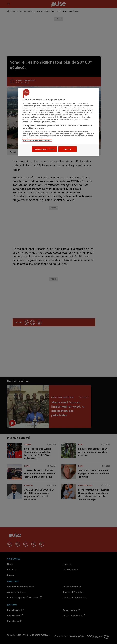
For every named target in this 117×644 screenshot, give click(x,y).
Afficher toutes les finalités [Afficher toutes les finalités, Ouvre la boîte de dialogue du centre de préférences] (44, 149)
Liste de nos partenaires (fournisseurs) (37, 140)
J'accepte (67, 149)
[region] (58, 122)
